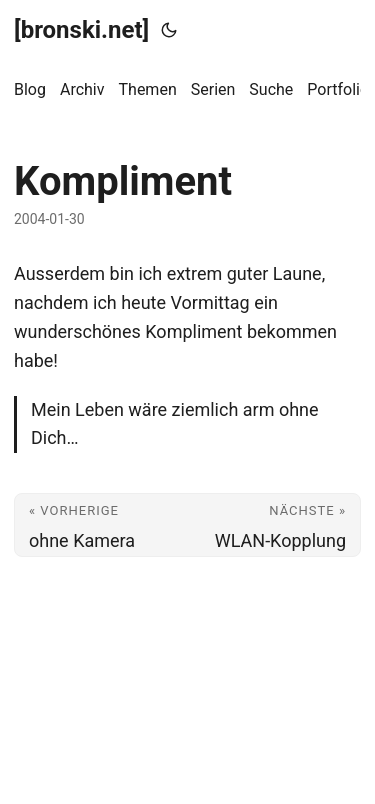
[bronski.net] (81, 30)
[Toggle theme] (169, 30)
